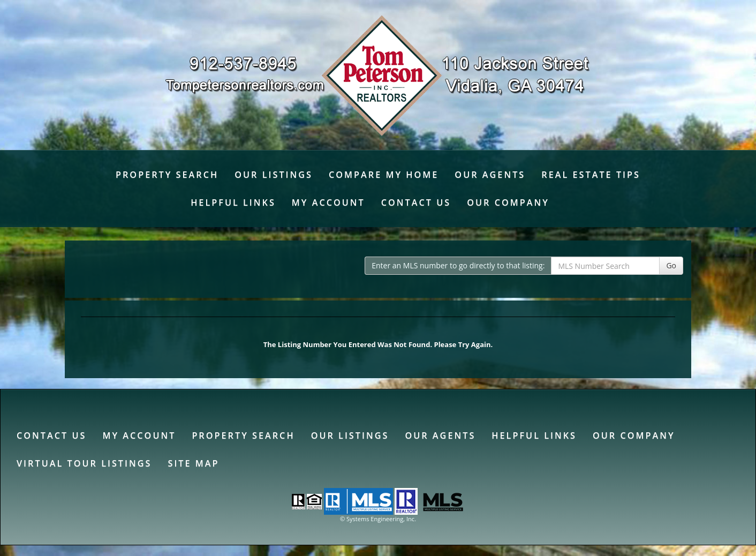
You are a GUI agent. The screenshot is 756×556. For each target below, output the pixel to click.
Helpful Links (233, 202)
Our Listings (274, 175)
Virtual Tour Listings (84, 463)
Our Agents (490, 175)
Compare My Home (384, 175)
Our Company (508, 202)
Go (671, 265)
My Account (328, 202)
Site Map (193, 463)
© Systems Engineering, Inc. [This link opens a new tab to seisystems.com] (378, 519)
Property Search (167, 175)
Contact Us (416, 202)
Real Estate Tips (591, 175)
